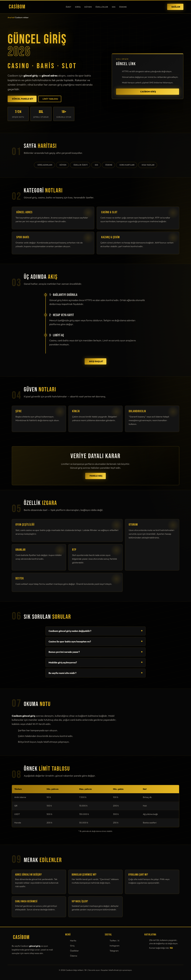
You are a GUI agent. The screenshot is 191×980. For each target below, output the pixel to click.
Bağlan (176, 7)
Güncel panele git (23, 99)
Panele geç (96, 476)
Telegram (114, 951)
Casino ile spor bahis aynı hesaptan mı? (70, 641)
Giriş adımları (45, 165)
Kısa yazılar (148, 165)
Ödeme (123, 7)
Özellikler (102, 7)
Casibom (17, 7)
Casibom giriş (148, 92)
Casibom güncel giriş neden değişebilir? (70, 631)
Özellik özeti (81, 165)
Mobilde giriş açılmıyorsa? (63, 662)
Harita (73, 941)
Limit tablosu (50, 99)
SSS (114, 7)
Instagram (115, 946)
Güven (88, 7)
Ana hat (11, 17)
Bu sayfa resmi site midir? (62, 673)
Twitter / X (115, 941)
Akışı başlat (96, 361)
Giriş (78, 7)
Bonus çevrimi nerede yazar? (64, 652)
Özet (69, 7)
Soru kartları (127, 165)
